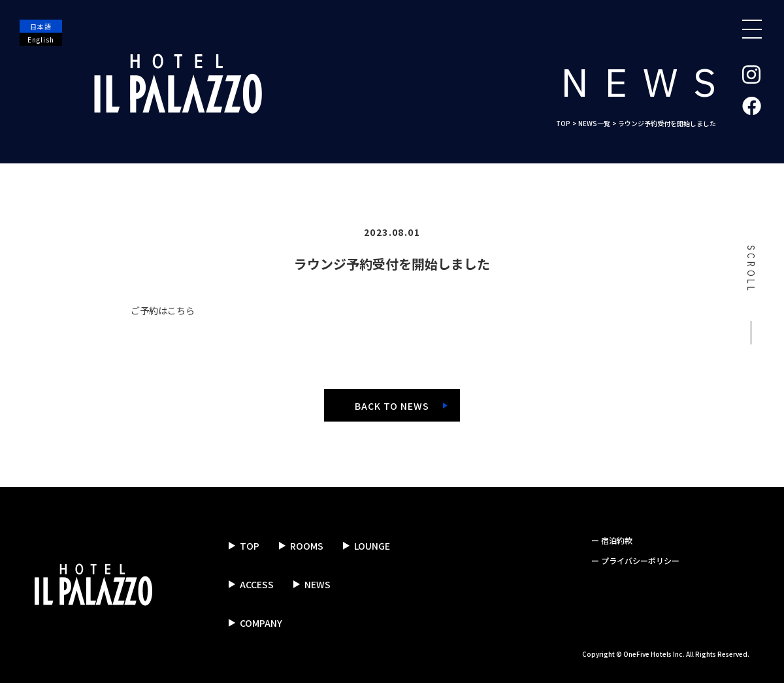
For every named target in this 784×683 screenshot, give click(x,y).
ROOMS (307, 546)
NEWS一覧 (594, 123)
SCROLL (750, 295)
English (41, 40)
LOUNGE (372, 546)
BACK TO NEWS (392, 406)
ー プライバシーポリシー (635, 560)
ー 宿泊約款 (612, 540)
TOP (563, 123)
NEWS (318, 584)
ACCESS (257, 584)
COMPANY (261, 623)
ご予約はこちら (163, 310)
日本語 (41, 26)
